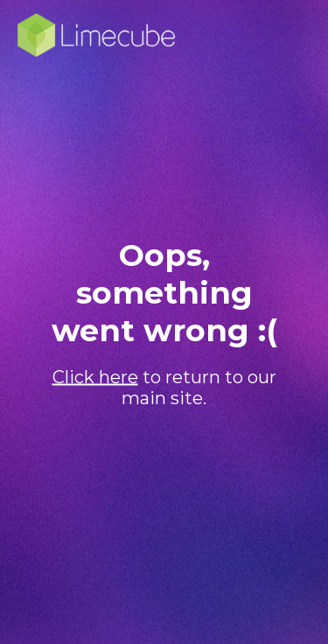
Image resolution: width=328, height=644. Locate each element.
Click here (95, 377)
